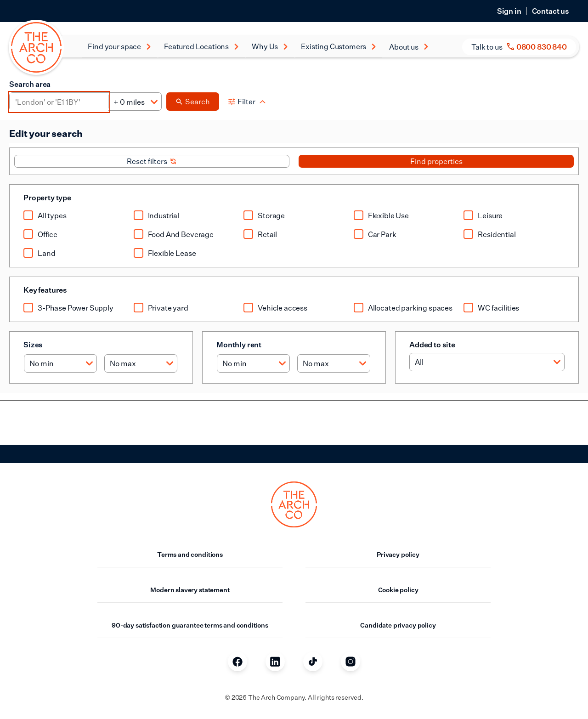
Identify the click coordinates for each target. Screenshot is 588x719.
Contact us (551, 11)
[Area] (59, 102)
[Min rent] (253, 363)
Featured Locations (202, 46)
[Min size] (60, 363)
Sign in (509, 11)
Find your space (120, 46)
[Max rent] (334, 363)
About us (409, 47)
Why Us (270, 46)
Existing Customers (339, 46)
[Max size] (141, 363)
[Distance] (135, 102)
